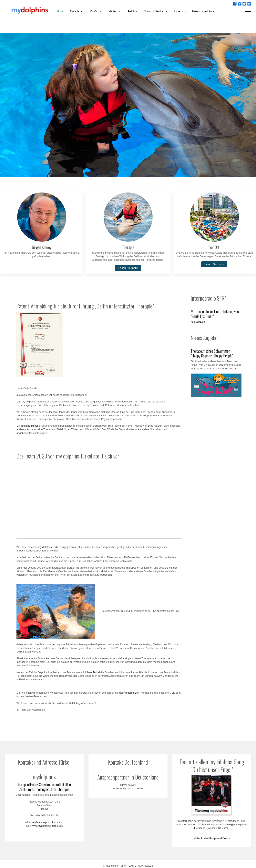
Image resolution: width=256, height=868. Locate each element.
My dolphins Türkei (27, 426)
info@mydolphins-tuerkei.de (48, 822)
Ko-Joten (223, 828)
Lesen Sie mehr (128, 268)
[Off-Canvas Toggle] (248, 11)
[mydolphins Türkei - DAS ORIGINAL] (27, 12)
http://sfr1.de (198, 322)
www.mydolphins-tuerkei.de (47, 826)
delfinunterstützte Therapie (134, 693)
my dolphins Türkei (49, 547)
